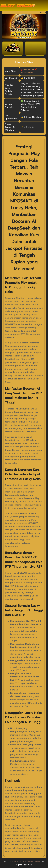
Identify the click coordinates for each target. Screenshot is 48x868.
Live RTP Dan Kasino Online (26, 862)
